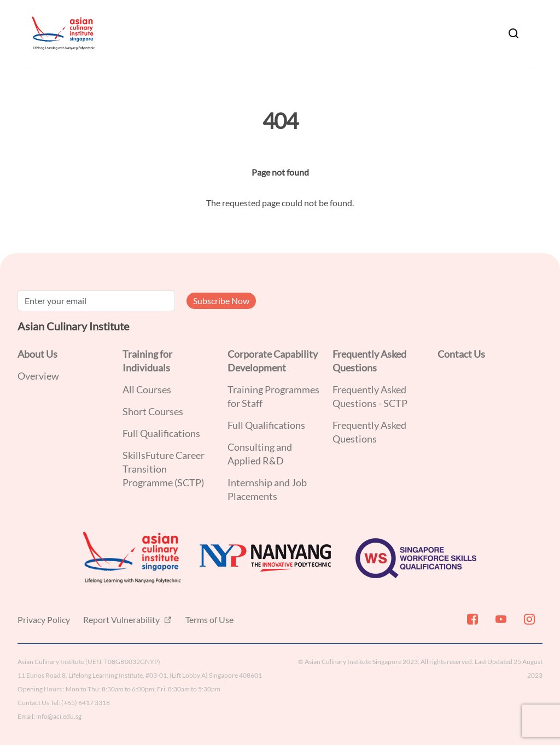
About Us (37, 354)
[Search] (514, 33)
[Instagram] (528, 624)
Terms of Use (209, 619)
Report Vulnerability (122, 619)
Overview (38, 376)
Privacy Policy (44, 619)
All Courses (147, 389)
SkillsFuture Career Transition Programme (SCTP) (164, 469)
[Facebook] (471, 624)
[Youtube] (500, 624)
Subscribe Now (221, 301)
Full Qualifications (161, 433)
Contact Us (461, 354)
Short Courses (153, 411)
